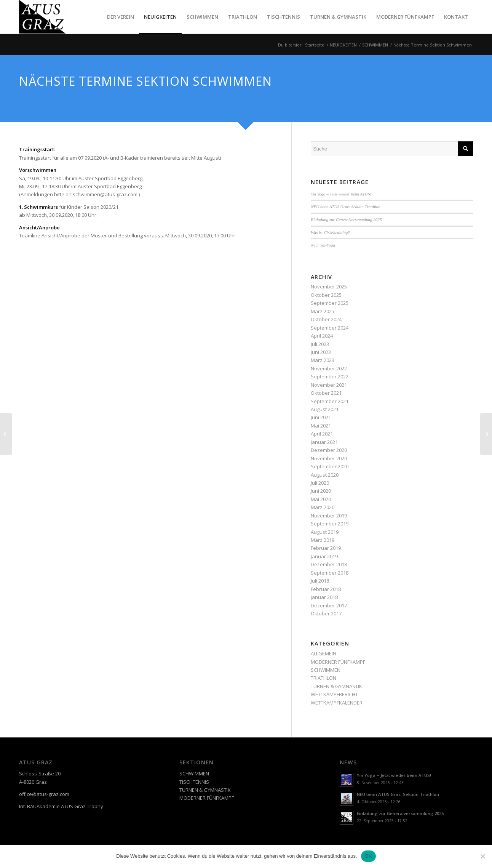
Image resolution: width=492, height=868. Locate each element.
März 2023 (323, 360)
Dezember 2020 (329, 450)
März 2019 (323, 540)
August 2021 (325, 409)
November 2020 (329, 458)
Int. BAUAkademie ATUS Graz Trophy (61, 806)
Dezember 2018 (329, 564)
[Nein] (482, 856)
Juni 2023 (321, 352)
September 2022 (330, 376)
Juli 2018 (320, 581)
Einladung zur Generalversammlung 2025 (346, 219)
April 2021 (322, 434)
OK (368, 856)
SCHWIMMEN (326, 670)
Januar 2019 (324, 556)
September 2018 (330, 573)
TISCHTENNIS (194, 782)
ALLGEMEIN (323, 653)
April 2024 (322, 336)
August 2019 (325, 532)
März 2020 (323, 507)
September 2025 (330, 303)
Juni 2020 (321, 491)
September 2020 (330, 466)
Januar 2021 (324, 442)
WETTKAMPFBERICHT (334, 694)
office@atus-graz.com (44, 794)
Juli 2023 (320, 344)
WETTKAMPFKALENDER (337, 703)
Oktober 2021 (326, 393)
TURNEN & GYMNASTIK (336, 686)
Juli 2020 (320, 483)
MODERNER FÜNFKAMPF (338, 662)
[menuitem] (121, 17)
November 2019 (329, 516)
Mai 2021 (321, 426)
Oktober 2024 (326, 319)
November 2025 (329, 287)
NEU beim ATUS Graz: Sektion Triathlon (346, 207)
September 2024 (330, 328)
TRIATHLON (323, 678)
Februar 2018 (326, 589)
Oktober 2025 (326, 295)
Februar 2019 (326, 548)
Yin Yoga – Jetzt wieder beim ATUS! (341, 194)
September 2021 (330, 401)
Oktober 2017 (326, 613)
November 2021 (329, 385)
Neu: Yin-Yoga (323, 245)
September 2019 (330, 524)
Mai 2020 (321, 499)
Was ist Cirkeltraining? (330, 232)
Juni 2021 (321, 417)
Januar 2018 (324, 597)
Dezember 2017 (329, 605)
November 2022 (329, 368)
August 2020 (325, 475)
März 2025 (323, 311)
